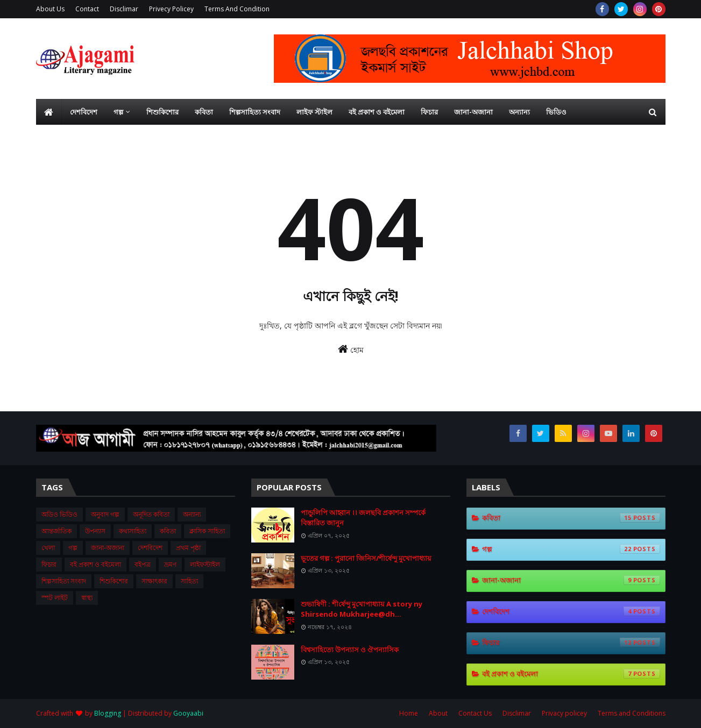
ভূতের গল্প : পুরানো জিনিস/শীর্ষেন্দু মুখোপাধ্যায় (366, 558)
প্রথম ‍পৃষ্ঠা (188, 548)
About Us (50, 9)
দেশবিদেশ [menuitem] (84, 112)
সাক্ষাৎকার (154, 581)
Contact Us (475, 713)
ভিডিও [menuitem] (556, 112)
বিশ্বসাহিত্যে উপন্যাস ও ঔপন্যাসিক (350, 650)
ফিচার (49, 564)
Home (409, 713)
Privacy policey (564, 713)
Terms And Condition (237, 9)
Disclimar (124, 9)
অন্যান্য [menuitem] (519, 112)
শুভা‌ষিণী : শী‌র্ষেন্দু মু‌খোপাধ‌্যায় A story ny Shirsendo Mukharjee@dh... (362, 609)
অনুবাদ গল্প (105, 514)
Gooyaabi (188, 713)
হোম (351, 349)
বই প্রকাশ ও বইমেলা (95, 564)
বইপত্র (143, 564)
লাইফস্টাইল (205, 564)
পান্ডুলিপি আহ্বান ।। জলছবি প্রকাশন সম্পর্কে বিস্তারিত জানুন (363, 518)
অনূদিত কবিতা (151, 514)
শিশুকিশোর (114, 581)
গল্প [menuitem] (118, 112)
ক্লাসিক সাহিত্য (207, 531)
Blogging (108, 713)
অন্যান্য (192, 514)
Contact (87, 9)
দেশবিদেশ (150, 548)
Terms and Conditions (632, 713)
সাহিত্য (189, 581)
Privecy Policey (171, 9)
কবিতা (168, 531)
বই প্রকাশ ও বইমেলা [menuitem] (377, 112)
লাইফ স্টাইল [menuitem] (314, 112)
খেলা (48, 548)
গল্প (73, 548)
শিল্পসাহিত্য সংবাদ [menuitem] (255, 112)
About (438, 713)
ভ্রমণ (170, 564)
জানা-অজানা (108, 548)
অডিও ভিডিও (59, 514)
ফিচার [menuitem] (429, 112)
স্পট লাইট (55, 598)
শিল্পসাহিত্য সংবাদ (64, 581)
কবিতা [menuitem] (204, 112)
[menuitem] (49, 112)
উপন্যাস (95, 531)
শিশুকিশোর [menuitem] (162, 112)
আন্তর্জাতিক (56, 531)
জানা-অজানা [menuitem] (473, 112)
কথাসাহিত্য (133, 531)
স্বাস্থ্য (87, 598)
